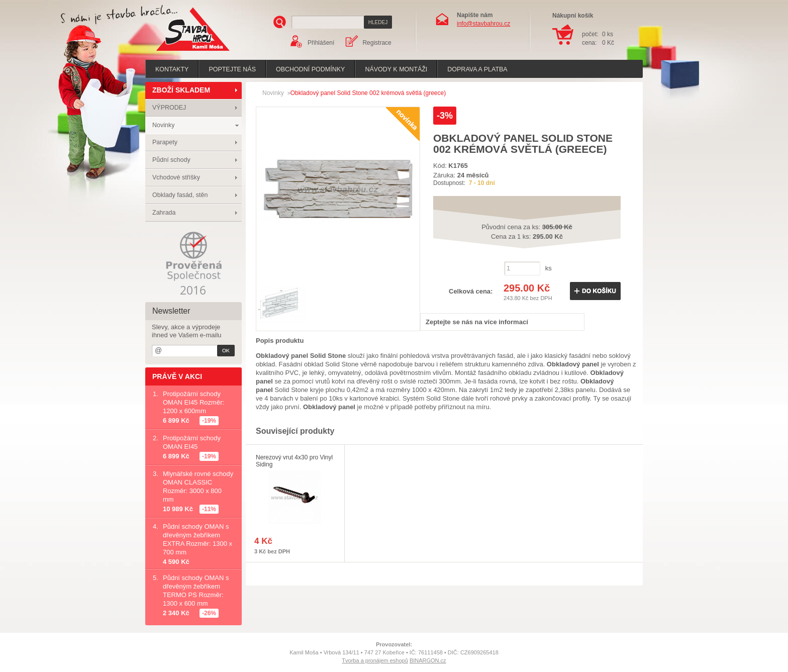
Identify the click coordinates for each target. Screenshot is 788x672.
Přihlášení (321, 43)
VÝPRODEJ (169, 108)
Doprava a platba (477, 69)
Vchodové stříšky (176, 177)
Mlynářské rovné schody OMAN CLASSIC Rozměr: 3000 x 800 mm (198, 487)
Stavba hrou (177, 52)
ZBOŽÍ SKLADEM (181, 90)
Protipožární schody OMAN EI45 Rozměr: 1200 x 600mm (193, 402)
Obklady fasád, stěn (180, 195)
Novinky (163, 125)
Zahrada (164, 213)
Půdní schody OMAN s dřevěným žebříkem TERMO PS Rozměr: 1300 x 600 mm (196, 591)
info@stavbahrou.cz (483, 24)
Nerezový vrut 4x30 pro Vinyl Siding (294, 461)
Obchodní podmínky (310, 69)
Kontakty (172, 69)
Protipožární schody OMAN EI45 (192, 442)
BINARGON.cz (428, 660)
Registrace (377, 43)
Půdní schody (171, 160)
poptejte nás (232, 69)
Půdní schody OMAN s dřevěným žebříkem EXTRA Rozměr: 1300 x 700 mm (198, 539)
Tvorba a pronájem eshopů (375, 660)
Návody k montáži (396, 69)
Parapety (165, 142)
